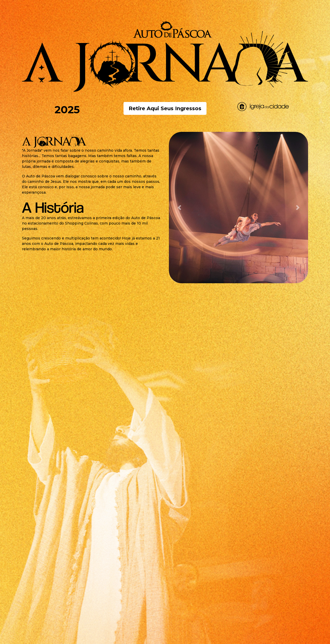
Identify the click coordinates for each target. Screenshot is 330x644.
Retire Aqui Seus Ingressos (165, 108)
